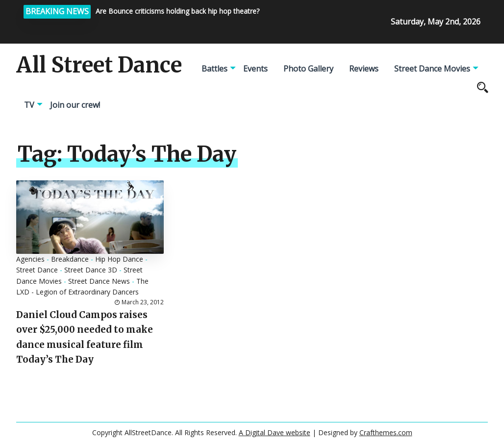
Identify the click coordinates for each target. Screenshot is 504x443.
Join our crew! (75, 105)
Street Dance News (99, 281)
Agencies (30, 259)
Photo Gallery (308, 69)
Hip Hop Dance (119, 259)
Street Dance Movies (432, 69)
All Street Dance (99, 65)
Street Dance (37, 270)
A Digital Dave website (275, 432)
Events (255, 69)
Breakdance (70, 259)
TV (29, 105)
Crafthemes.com (386, 432)
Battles (214, 69)
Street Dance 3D (91, 270)
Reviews (364, 69)
